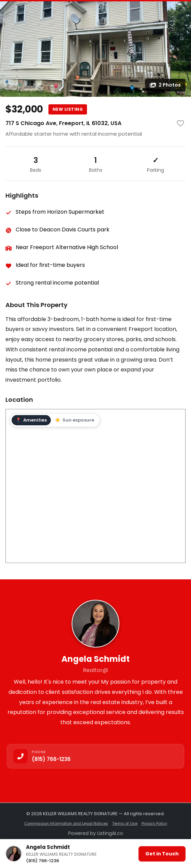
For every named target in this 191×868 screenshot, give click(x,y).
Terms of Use (125, 823)
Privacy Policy (154, 823)
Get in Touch (162, 854)
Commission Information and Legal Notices (66, 823)
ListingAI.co (110, 833)
